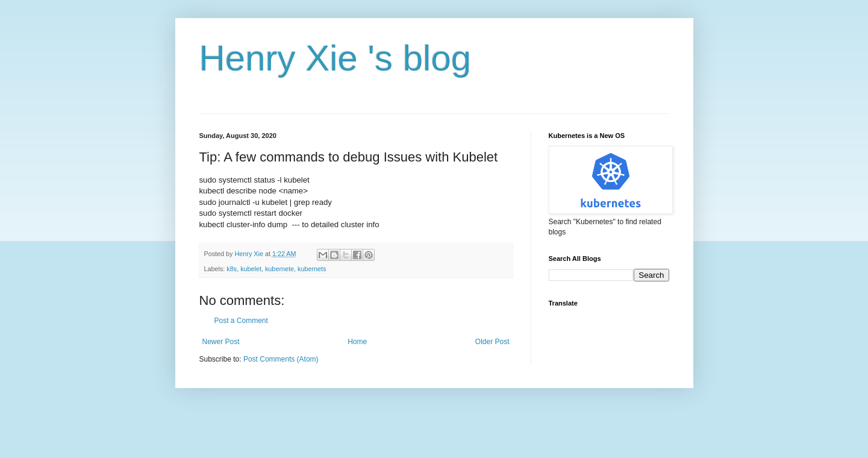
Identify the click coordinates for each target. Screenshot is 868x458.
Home (357, 342)
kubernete (279, 269)
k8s (232, 269)
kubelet (251, 269)
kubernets (312, 269)
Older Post (492, 342)
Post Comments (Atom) (281, 359)
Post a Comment (241, 321)
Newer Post (221, 342)
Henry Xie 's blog (336, 58)
